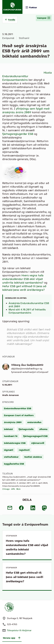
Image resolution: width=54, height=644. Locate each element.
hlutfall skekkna (33, 457)
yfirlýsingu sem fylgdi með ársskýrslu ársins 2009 (26, 110)
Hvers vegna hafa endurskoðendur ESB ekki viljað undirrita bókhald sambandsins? (23, 279)
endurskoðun (34, 422)
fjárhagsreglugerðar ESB (18, 134)
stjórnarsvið (38, 443)
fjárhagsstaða (26, 429)
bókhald (8, 429)
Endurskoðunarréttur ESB (18, 408)
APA (13, 489)
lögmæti (9, 450)
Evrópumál (8, 38)
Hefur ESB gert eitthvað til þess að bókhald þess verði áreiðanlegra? (24, 288)
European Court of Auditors (19, 415)
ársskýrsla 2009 (13, 422)
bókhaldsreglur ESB (15, 443)
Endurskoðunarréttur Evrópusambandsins (15, 78)
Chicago (6, 489)
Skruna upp (12, 638)
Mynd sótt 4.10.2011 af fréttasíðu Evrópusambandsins (27, 311)
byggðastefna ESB (14, 464)
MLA (18, 489)
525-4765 (12, 624)
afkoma (43, 429)
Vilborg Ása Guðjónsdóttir (27, 365)
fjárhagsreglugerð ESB (35, 436)
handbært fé (11, 436)
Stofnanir (24, 38)
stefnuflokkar (11, 457)
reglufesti (24, 450)
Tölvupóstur (19, 630)
